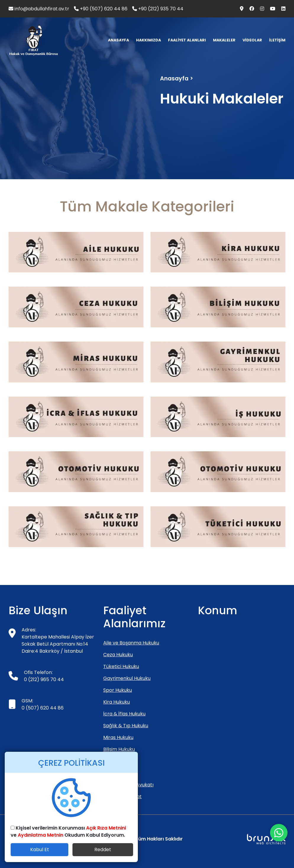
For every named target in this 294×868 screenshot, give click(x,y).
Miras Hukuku (118, 737)
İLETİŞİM (277, 40)
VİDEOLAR (252, 40)
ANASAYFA (118, 40)
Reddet (103, 850)
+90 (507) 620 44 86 (101, 9)
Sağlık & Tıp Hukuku (126, 726)
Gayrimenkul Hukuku (127, 678)
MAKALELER (224, 40)
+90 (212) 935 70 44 (158, 9)
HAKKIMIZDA (148, 40)
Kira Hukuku (117, 702)
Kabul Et (40, 850)
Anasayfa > (177, 79)
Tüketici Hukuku (121, 666)
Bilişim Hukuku (119, 749)
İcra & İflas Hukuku (124, 714)
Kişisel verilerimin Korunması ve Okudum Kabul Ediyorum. (68, 831)
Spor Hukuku (118, 690)
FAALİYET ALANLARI (187, 40)
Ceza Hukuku (118, 655)
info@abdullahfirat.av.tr (39, 9)
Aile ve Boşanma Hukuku (131, 643)
